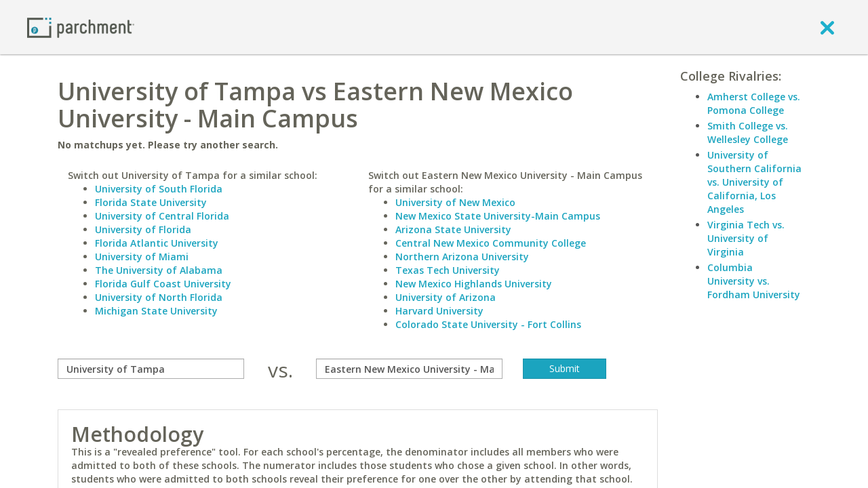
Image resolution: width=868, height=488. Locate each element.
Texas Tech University (448, 270)
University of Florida (143, 229)
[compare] (151, 369)
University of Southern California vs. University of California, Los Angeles (754, 182)
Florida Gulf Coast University (163, 284)
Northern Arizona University (462, 257)
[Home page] (81, 27)
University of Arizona (446, 297)
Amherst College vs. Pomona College (754, 103)
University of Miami (142, 257)
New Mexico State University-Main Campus (498, 216)
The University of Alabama (159, 270)
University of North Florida (159, 297)
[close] (827, 27)
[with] (409, 369)
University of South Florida (159, 189)
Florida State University (151, 202)
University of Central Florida (162, 216)
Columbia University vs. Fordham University (754, 281)
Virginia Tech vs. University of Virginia (746, 238)
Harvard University (439, 311)
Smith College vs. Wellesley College (748, 133)
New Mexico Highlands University (474, 284)
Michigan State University (156, 311)
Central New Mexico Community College (491, 243)
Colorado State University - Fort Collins (488, 324)
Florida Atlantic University (157, 243)
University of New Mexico (455, 202)
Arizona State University (453, 229)
